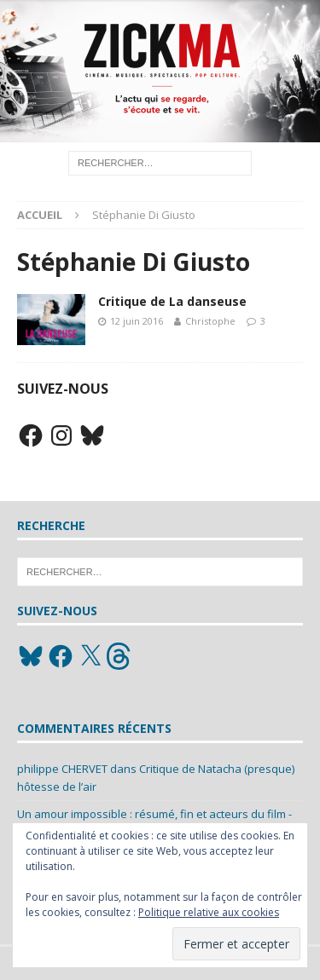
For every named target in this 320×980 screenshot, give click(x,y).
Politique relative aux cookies (209, 912)
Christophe (210, 321)
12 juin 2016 (137, 321)
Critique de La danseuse (172, 301)
